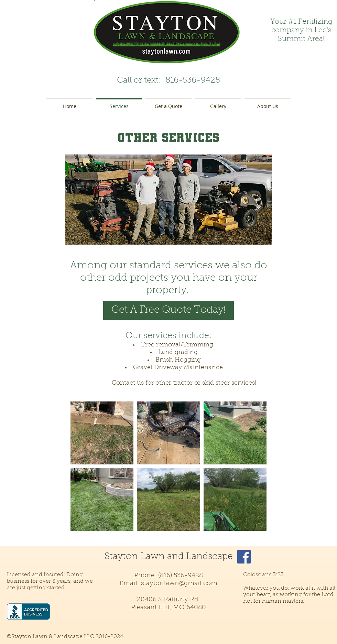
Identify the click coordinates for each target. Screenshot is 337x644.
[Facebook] (244, 557)
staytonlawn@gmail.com (179, 584)
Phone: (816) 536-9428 (168, 576)
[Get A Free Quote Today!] (168, 310)
